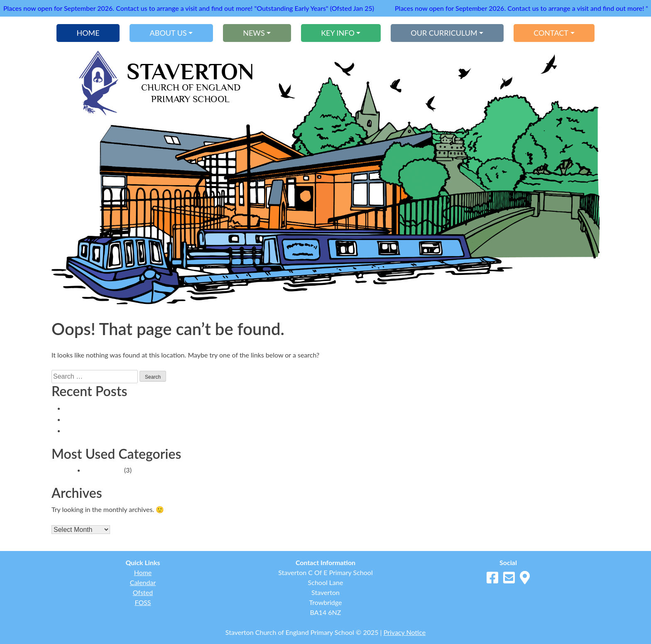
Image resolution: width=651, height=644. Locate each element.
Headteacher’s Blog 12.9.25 (110, 419)
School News (104, 470)
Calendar (143, 582)
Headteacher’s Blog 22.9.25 (110, 408)
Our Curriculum (444, 33)
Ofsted (143, 592)
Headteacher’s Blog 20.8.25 (110, 430)
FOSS (143, 602)
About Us (168, 33)
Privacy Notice (405, 632)
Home (88, 33)
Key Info (338, 33)
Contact (551, 33)
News (254, 33)
